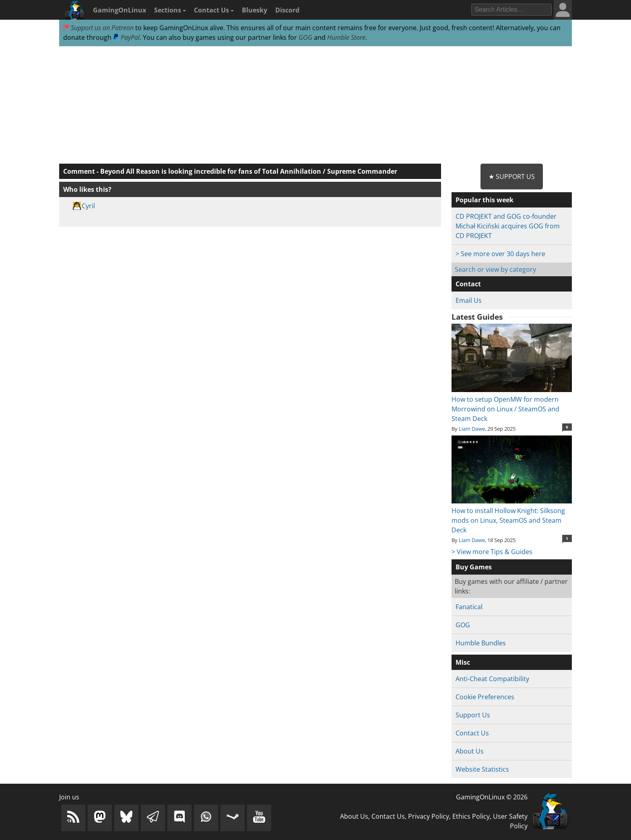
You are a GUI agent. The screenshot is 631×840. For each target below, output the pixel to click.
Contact (468, 284)
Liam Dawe (472, 429)
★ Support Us (512, 177)
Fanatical (469, 607)
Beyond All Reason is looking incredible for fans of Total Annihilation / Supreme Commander (249, 171)
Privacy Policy (429, 816)
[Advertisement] (315, 105)
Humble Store (346, 37)
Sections (170, 10)
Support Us (473, 715)
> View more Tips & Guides (492, 552)
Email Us (469, 300)
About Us (470, 751)
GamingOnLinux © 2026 (492, 797)
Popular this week (485, 200)
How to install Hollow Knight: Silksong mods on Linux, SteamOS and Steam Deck (512, 516)
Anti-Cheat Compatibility (492, 679)
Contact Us (214, 10)
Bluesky (255, 10)
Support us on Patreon (98, 28)
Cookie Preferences (485, 697)
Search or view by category (495, 269)
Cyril (88, 206)
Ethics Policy (471, 816)
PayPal (126, 37)
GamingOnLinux (120, 10)
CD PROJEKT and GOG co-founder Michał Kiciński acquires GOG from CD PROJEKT (508, 226)
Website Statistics (482, 769)
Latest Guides (477, 317)
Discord (287, 10)
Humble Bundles (481, 643)
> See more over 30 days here (500, 254)
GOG (305, 37)
